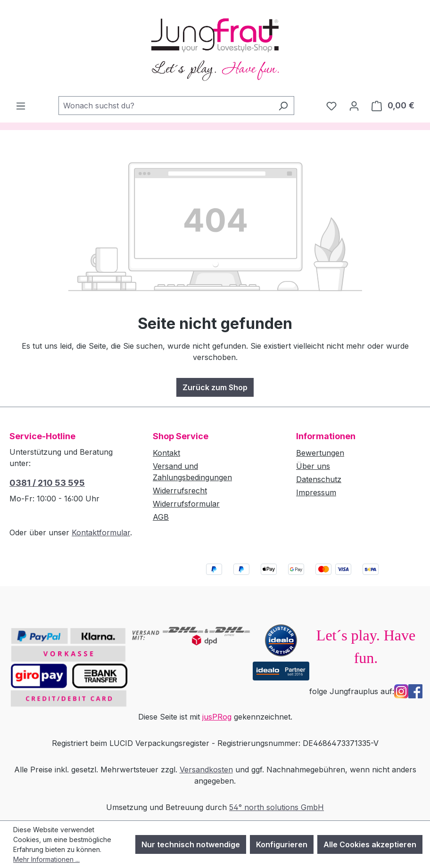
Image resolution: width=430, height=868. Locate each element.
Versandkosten (206, 770)
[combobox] (165, 106)
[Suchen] (283, 106)
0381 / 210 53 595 (47, 483)
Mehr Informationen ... (46, 859)
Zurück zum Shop (215, 387)
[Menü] (21, 106)
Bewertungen (320, 453)
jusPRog (217, 717)
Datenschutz (319, 479)
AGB (161, 517)
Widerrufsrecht (180, 491)
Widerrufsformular (186, 504)
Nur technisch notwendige (191, 844)
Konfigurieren (282, 844)
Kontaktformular (101, 532)
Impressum (316, 492)
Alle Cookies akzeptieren (370, 844)
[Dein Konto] (354, 106)
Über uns (313, 466)
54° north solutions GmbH (277, 807)
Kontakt (166, 453)
